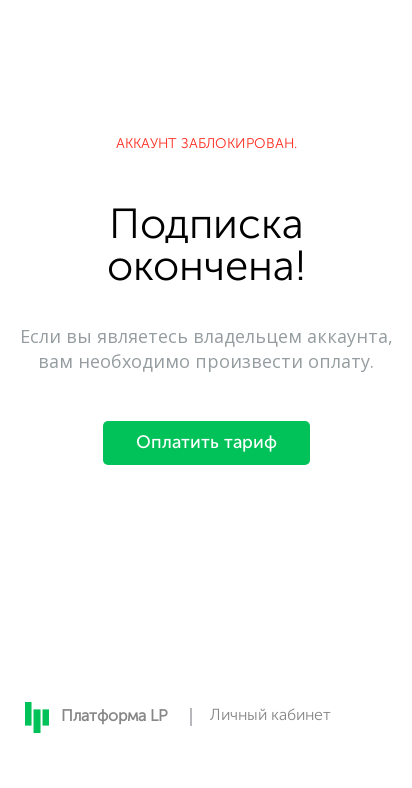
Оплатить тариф (206, 443)
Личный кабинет (270, 716)
